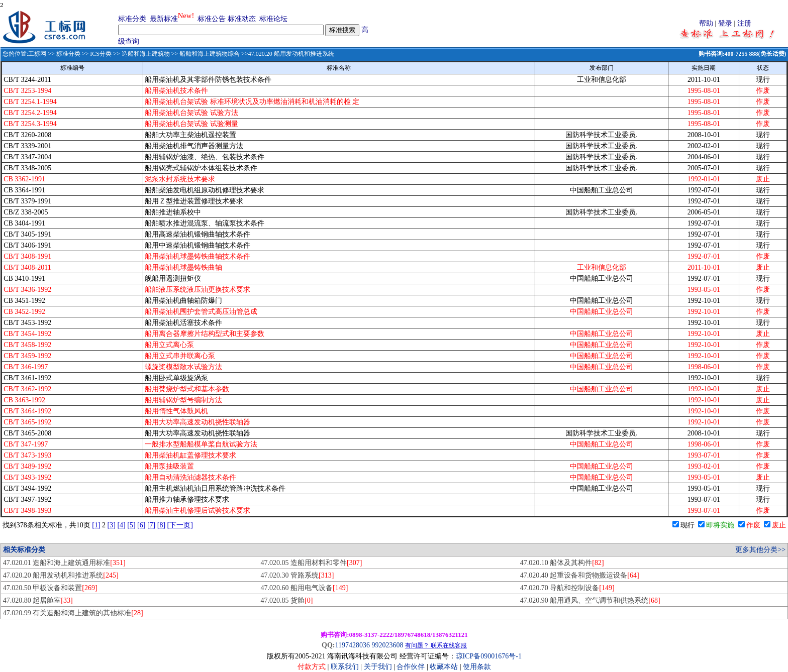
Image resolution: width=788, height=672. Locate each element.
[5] (131, 525)
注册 (744, 23)
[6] (141, 525)
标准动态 (242, 19)
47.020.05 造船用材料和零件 (312, 563)
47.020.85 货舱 (287, 600)
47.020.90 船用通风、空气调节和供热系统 (590, 600)
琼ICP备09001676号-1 (489, 656)
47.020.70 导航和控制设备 (567, 588)
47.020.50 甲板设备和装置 (50, 588)
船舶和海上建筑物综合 (210, 54)
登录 (725, 23)
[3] (112, 525)
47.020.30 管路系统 (298, 575)
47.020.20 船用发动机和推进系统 (61, 575)
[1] (96, 525)
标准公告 (212, 19)
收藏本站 (444, 667)
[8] (161, 525)
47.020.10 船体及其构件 (562, 563)
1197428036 (352, 645)
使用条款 (477, 667)
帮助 (706, 23)
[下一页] (180, 525)
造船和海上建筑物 (146, 54)
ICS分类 (101, 54)
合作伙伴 (411, 667)
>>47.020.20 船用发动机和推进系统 (287, 54)
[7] (151, 525)
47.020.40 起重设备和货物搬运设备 (580, 575)
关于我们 (379, 667)
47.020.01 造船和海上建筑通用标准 (64, 563)
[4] (121, 525)
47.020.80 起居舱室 (38, 600)
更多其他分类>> (760, 550)
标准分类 (132, 19)
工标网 (37, 54)
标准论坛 (273, 19)
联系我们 (345, 667)
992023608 (387, 645)
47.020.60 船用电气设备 (305, 588)
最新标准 (164, 19)
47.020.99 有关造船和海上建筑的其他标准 (73, 613)
